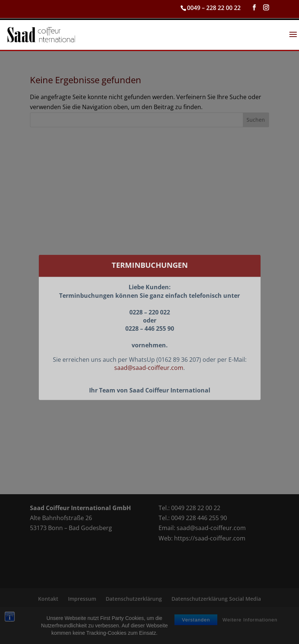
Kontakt (48, 599)
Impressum (82, 599)
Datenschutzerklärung (134, 599)
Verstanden (196, 629)
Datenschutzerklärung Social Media (216, 599)
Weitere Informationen (250, 629)
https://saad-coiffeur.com (210, 538)
